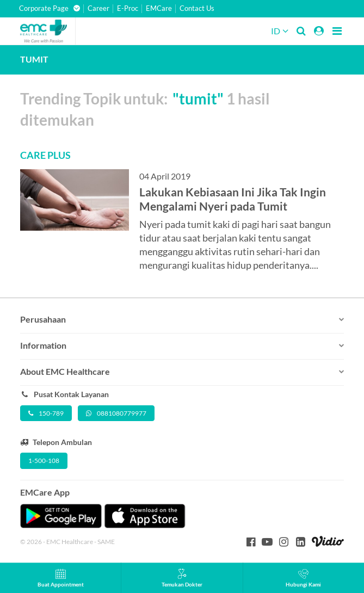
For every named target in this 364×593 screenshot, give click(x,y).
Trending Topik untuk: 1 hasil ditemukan (145, 109)
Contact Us (197, 8)
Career (98, 8)
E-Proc (128, 8)
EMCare (159, 8)
